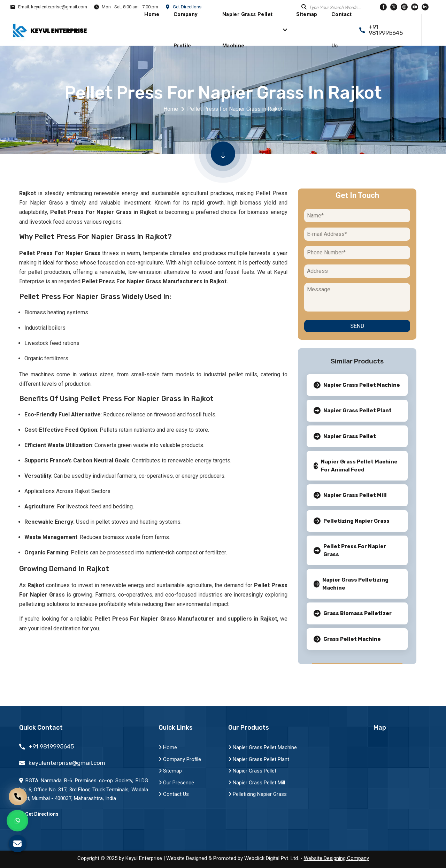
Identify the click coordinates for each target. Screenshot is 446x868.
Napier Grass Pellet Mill (257, 783)
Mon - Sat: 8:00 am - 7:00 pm (130, 7)
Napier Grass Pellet (252, 771)
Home (171, 109)
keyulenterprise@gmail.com (67, 763)
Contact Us (174, 794)
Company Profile (180, 759)
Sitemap (170, 771)
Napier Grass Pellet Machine (263, 747)
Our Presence (176, 783)
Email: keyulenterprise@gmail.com (53, 7)
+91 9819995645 (386, 30)
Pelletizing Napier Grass (257, 794)
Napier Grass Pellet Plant (259, 759)
